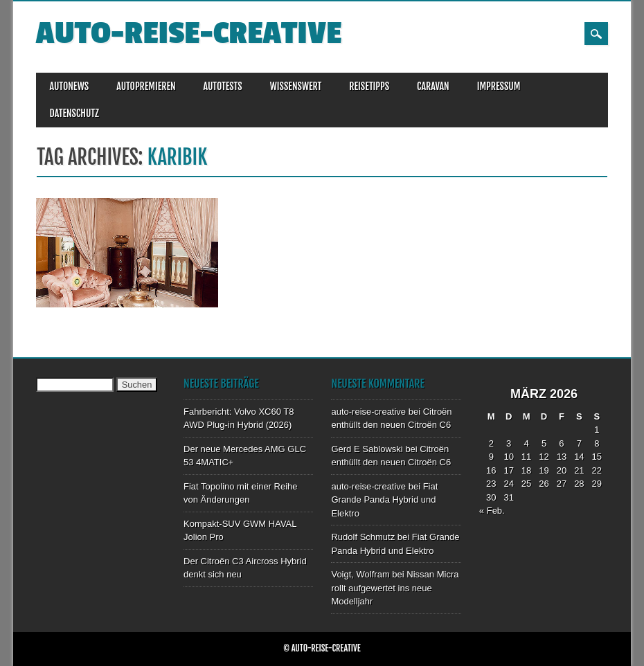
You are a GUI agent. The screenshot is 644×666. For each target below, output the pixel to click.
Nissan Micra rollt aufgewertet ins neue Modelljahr (395, 588)
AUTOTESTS (223, 86)
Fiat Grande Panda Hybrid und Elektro (384, 500)
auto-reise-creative (189, 34)
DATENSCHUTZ (74, 113)
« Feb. (492, 511)
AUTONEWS (70, 86)
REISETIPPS (369, 86)
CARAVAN (433, 86)
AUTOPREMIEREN (146, 86)
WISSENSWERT (296, 86)
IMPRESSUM (499, 86)
